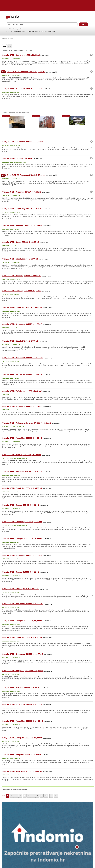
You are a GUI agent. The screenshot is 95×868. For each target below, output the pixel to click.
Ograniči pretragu (7, 38)
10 (46, 796)
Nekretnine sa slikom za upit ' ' (16, 113)
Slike (10, 46)
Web (4, 46)
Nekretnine (9, 29)
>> (56, 796)
